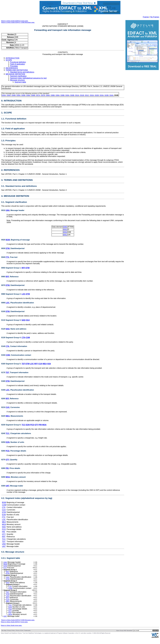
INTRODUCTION (12, 58)
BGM (8, 240)
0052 (65, 229)
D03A (102, 95)
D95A (18, 95)
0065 (65, 227)
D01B (82, 95)
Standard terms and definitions (22, 72)
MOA (44, 425)
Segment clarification (18, 76)
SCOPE (9, 60)
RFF (23, 268)
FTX (7, 257)
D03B (107, 95)
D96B (33, 95)
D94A (9, 95)
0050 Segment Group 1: (11, 268)
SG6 (49, 364)
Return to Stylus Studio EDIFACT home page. (15, 21)
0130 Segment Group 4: (11, 338)
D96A (28, 95)
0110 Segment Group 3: (11, 320)
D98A (48, 95)
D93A (4, 95)
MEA (45, 364)
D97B (43, 95)
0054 (65, 232)
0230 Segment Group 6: (11, 425)
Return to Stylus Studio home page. (11, 631)
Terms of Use (19, 636)
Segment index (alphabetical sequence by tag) (28, 78)
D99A (58, 95)
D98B (53, 95)
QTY (36, 425)
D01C (87, 95)
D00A (67, 95)
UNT (7, 486)
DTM (8, 248)
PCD (32, 425)
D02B (97, 95)
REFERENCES (12, 68)
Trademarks (27, 636)
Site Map (4, 636)
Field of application (17, 64)
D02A (92, 95)
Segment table (20, 82)
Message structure (17, 80)
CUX (40, 364)
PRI (40, 425)
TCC (23, 425)
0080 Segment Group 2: (11, 294)
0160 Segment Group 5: (11, 364)
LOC (23, 294)
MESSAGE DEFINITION (15, 74)
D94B (14, 95)
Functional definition (18, 62)
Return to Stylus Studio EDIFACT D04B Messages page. (18, 22)
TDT (23, 364)
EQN (28, 425)
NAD (23, 320)
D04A (111, 95)
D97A (38, 95)
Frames (146, 17)
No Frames (155, 17)
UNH (8, 210)
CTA (23, 338)
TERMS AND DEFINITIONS (17, 70)
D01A (77, 95)
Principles (14, 66)
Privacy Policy (11, 636)
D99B (62, 95)
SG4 (28, 320)
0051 (65, 235)
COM (28, 338)
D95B (23, 95)
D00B (72, 95)
